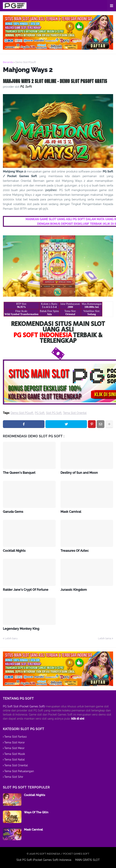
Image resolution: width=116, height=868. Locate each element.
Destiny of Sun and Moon (79, 473)
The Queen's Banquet (19, 473)
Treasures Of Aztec (75, 551)
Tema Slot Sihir (14, 777)
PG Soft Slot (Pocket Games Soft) (24, 706)
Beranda (8, 62)
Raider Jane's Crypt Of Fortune (26, 590)
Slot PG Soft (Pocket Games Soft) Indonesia (44, 860)
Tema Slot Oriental (75, 413)
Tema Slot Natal (14, 760)
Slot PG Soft (54, 413)
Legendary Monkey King (21, 629)
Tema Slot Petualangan (19, 771)
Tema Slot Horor (14, 742)
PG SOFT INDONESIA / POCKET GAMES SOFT (63, 854)
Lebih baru (11, 638)
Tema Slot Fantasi (15, 737)
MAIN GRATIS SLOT (87, 860)
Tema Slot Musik (15, 754)
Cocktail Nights (14, 551)
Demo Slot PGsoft (26, 62)
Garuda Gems (13, 512)
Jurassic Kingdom (74, 590)
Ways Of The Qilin (36, 812)
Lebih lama (105, 638)
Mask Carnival (71, 512)
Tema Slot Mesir (14, 748)
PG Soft (40, 413)
